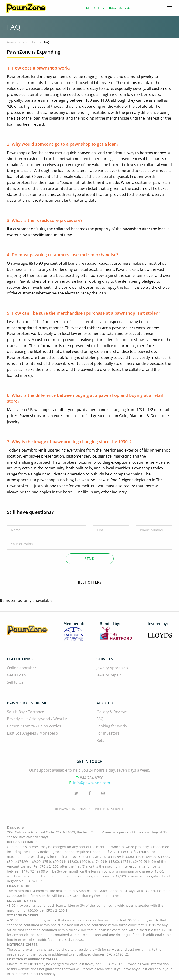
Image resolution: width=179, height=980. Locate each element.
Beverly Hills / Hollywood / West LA (37, 719)
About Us (29, 42)
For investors (108, 733)
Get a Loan (16, 675)
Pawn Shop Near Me (27, 703)
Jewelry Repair (109, 675)
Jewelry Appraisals (112, 668)
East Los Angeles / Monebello (33, 733)
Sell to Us (15, 682)
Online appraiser (22, 668)
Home (11, 42)
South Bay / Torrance (26, 712)
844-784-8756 (92, 778)
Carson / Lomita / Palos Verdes (34, 726)
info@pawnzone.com (92, 783)
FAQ (100, 719)
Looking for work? (112, 726)
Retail (101, 741)
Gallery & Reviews (112, 712)
